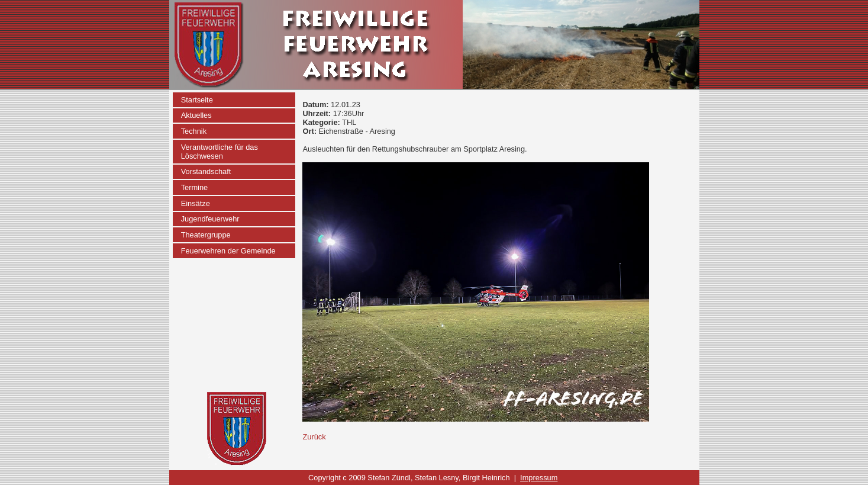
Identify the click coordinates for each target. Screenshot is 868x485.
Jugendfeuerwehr (210, 219)
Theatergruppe (206, 235)
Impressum (539, 478)
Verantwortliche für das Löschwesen (220, 152)
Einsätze (196, 203)
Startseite (197, 100)
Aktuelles (196, 115)
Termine (195, 187)
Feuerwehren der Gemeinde (228, 251)
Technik (194, 131)
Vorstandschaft (206, 171)
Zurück (314, 437)
